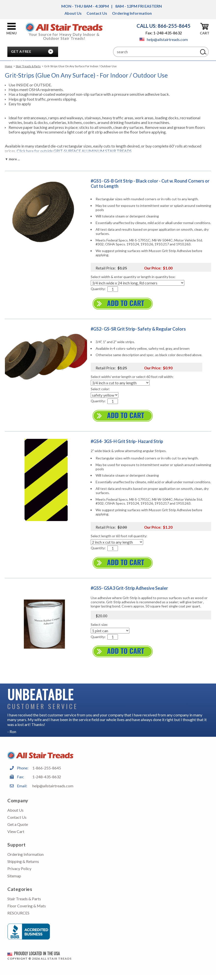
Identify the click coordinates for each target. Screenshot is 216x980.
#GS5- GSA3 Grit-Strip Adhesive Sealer (129, 588)
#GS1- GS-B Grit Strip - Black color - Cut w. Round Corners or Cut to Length (150, 184)
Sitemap (14, 876)
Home (9, 66)
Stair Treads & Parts (28, 66)
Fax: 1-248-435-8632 (164, 33)
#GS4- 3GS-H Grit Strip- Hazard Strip (127, 441)
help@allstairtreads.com (164, 39)
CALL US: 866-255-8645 (164, 26)
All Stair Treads (56, 959)
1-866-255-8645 (47, 768)
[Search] (156, 52)
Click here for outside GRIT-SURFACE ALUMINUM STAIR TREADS (74, 151)
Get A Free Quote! (21, 53)
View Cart (16, 831)
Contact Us (97, 13)
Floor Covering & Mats (27, 906)
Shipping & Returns (23, 861)
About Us (73, 13)
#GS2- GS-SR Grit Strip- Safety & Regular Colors (138, 329)
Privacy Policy (19, 868)
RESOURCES (18, 913)
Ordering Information (132, 13)
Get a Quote (18, 824)
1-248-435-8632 (47, 777)
